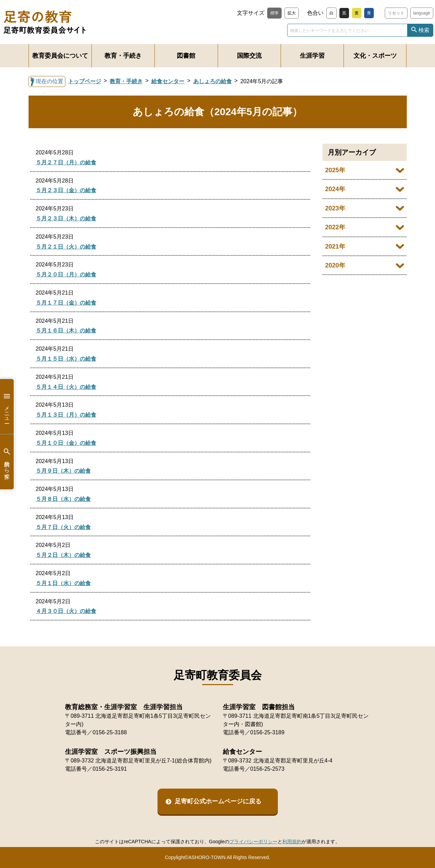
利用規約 (292, 842)
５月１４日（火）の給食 (66, 387)
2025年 (335, 170)
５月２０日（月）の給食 (66, 274)
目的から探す (7, 462)
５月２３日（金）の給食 (66, 190)
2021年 (335, 246)
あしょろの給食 (213, 81)
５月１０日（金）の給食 (66, 443)
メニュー (7, 406)
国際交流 (249, 56)
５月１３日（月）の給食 (66, 415)
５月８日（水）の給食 (63, 499)
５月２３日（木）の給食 (66, 218)
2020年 (335, 265)
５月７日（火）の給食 (63, 527)
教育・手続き (123, 56)
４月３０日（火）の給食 (66, 611)
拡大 (292, 13)
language (422, 13)
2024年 (335, 189)
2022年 (335, 227)
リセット (396, 13)
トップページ (85, 81)
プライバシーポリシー (253, 842)
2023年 (335, 208)
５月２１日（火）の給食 (66, 247)
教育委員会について (60, 56)
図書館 (186, 56)
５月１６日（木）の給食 (66, 331)
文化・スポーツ (375, 56)
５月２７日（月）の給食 (66, 162)
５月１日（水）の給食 (63, 583)
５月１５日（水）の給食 (66, 359)
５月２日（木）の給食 (63, 555)
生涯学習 (312, 56)
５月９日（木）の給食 (63, 471)
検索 (424, 30)
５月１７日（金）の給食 (66, 303)
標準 (274, 13)
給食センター (168, 81)
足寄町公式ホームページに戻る (218, 801)
